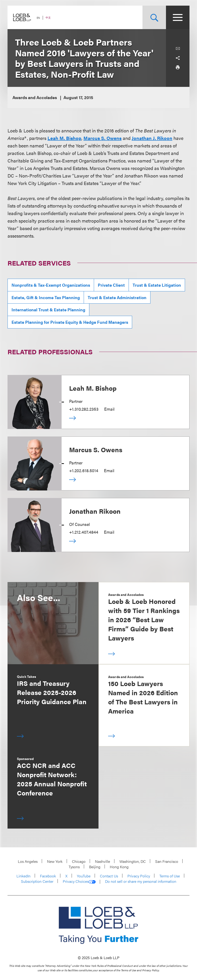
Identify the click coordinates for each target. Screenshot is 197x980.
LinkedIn (24, 876)
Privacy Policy (139, 876)
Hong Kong (119, 867)
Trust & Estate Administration (117, 297)
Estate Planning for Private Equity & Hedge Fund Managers (70, 322)
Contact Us (109, 876)
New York (55, 861)
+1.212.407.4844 (84, 532)
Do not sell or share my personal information (141, 881)
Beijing (95, 867)
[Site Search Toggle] (154, 17)
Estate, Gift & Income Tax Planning (46, 297)
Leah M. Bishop (93, 388)
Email (109, 409)
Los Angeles (28, 861)
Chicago (79, 861)
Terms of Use (170, 876)
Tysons (74, 867)
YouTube (84, 876)
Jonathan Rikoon (95, 511)
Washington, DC (133, 861)
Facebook (48, 876)
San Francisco (167, 861)
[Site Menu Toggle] (178, 17)
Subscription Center (37, 881)
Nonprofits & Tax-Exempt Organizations (51, 285)
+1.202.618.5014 (84, 470)
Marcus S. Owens (96, 449)
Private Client (111, 285)
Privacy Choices (79, 881)
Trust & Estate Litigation (157, 285)
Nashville (102, 861)
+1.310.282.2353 (84, 409)
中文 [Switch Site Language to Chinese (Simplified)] (48, 17)
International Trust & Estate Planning (48, 310)
